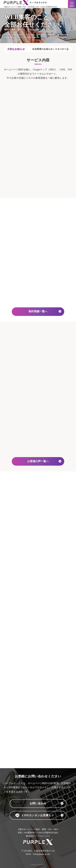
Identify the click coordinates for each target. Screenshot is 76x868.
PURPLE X (42, 865)
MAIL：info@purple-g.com (38, 854)
